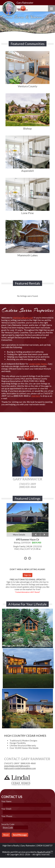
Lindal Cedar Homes (38, 364)
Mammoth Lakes (28, 254)
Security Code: (8, 824)
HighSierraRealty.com (23, 318)
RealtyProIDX (45, 852)
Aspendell (28, 169)
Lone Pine (28, 211)
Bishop (28, 127)
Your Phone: (7, 816)
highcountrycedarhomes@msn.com (20, 768)
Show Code (8, 827)
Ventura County (28, 85)
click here (36, 396)
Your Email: (6, 809)
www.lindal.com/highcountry (17, 766)
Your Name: (7, 801)
